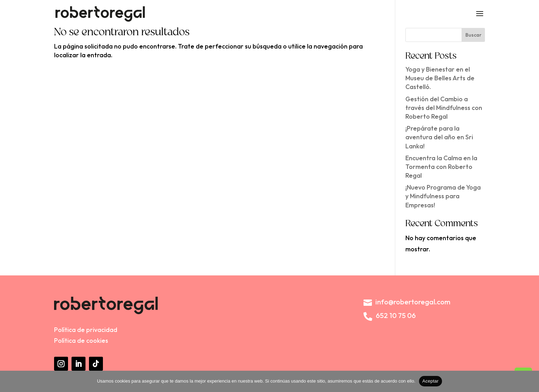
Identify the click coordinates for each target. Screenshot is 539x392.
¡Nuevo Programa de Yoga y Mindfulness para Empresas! (443, 196)
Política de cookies (81, 341)
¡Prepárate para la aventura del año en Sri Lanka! (439, 137)
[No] (530, 381)
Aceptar (431, 381)
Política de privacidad (86, 330)
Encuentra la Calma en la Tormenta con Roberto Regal (441, 167)
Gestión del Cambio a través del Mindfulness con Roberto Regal (444, 108)
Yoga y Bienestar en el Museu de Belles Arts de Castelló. (440, 78)
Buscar (473, 35)
